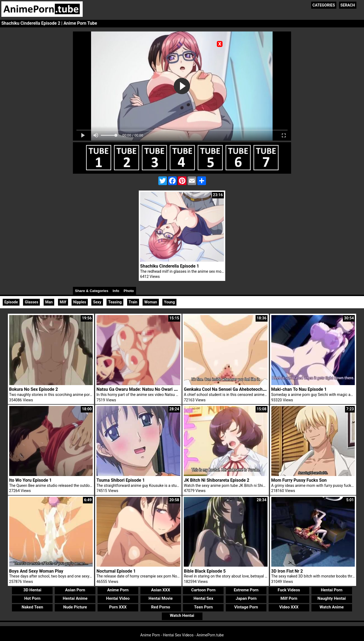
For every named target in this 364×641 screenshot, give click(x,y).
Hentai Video (118, 598)
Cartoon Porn (204, 590)
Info (116, 291)
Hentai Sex (203, 598)
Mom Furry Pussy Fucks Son (299, 480)
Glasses (31, 302)
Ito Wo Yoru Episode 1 (30, 480)
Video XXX (289, 607)
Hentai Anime (75, 598)
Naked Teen (33, 607)
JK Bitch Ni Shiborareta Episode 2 (217, 480)
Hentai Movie (161, 598)
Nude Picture (75, 607)
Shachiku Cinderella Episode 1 (170, 266)
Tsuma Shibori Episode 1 (121, 480)
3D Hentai (32, 590)
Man (49, 302)
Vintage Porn (246, 607)
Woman (151, 302)
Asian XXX (160, 590)
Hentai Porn (332, 590)
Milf (63, 302)
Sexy (97, 302)
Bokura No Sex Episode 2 (34, 389)
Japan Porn (246, 598)
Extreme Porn (246, 590)
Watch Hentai (182, 615)
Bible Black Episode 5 (205, 571)
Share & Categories (92, 291)
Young (169, 302)
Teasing (115, 302)
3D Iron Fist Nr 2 (287, 571)
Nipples (80, 302)
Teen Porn (203, 607)
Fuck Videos (289, 590)
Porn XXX (118, 607)
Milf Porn (289, 598)
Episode (11, 302)
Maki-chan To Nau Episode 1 (299, 389)
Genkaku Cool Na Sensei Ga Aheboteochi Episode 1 (234, 389)
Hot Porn (33, 598)
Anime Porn (118, 590)
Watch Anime (332, 607)
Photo (129, 291)
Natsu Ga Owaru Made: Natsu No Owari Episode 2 (145, 389)
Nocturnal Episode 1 (116, 571)
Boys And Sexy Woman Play (36, 571)
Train (133, 302)
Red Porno (160, 607)
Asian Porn (75, 590)
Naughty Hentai (332, 598)
